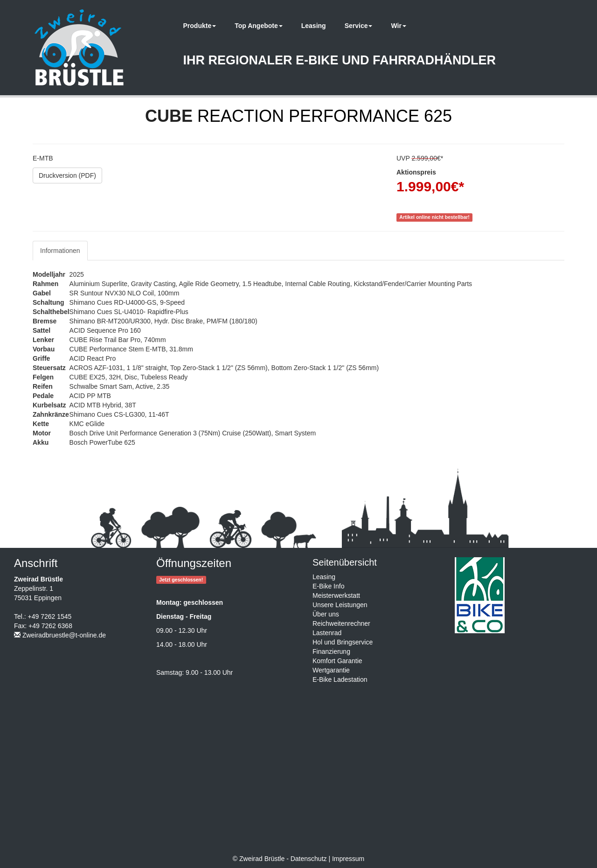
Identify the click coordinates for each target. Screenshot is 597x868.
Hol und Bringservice (343, 642)
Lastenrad (327, 633)
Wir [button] (398, 26)
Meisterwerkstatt (336, 595)
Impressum (348, 859)
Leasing (314, 26)
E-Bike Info (328, 586)
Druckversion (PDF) (67, 175)
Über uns (326, 614)
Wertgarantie (331, 670)
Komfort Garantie (337, 661)
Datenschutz (309, 859)
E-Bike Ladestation (340, 679)
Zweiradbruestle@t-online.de (64, 635)
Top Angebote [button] (259, 26)
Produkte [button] (200, 26)
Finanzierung (331, 651)
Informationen (60, 251)
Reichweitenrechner (341, 623)
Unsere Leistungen (340, 605)
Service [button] (359, 26)
